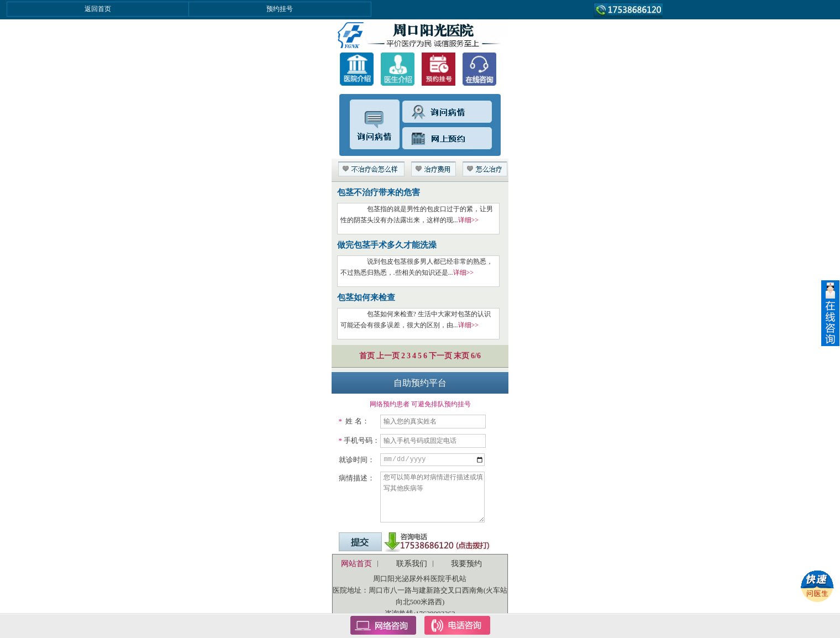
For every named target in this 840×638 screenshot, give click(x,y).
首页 (367, 356)
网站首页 (356, 564)
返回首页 (98, 9)
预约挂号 (280, 9)
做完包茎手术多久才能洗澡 (387, 245)
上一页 (388, 356)
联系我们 (412, 564)
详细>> (469, 220)
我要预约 (466, 564)
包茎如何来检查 (366, 297)
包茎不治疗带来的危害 (379, 192)
